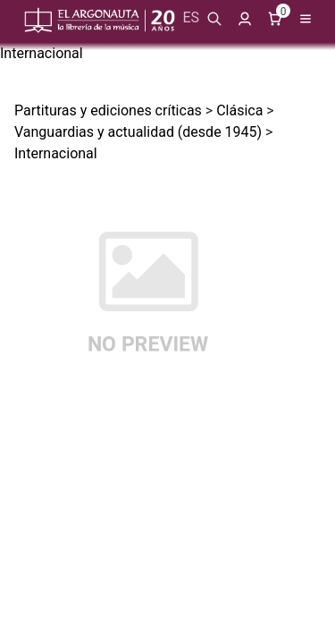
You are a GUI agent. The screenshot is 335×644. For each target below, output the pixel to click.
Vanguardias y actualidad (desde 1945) (138, 132)
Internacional (42, 53)
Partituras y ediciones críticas (108, 110)
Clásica (239, 110)
